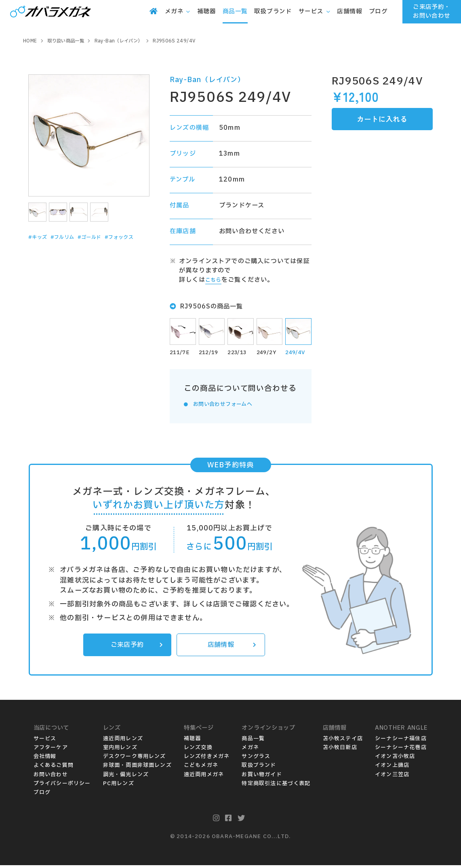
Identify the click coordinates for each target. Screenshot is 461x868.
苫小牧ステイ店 (343, 741)
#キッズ (41, 237)
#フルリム (72, 237)
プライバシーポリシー (62, 786)
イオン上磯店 (392, 769)
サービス (45, 741)
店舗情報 (230, 647)
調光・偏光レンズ (126, 777)
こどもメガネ (201, 769)
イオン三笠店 (392, 777)
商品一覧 (253, 741)
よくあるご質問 (54, 769)
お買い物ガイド (262, 777)
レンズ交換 (198, 750)
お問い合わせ (51, 777)
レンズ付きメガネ (207, 760)
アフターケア (51, 750)
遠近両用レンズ (123, 741)
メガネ (250, 750)
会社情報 (45, 760)
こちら (215, 280)
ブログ (42, 795)
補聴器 (193, 741)
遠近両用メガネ (204, 777)
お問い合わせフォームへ (229, 405)
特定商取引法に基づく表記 (276, 786)
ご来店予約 (135, 647)
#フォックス (47, 250)
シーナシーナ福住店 (401, 741)
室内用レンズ (120, 750)
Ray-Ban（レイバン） (207, 80)
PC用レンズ (119, 786)
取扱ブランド (259, 769)
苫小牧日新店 (340, 750)
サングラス (256, 760)
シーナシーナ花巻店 (401, 750)
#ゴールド (106, 237)
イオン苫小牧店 (395, 760)
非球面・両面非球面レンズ (137, 769)
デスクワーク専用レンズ (135, 760)
